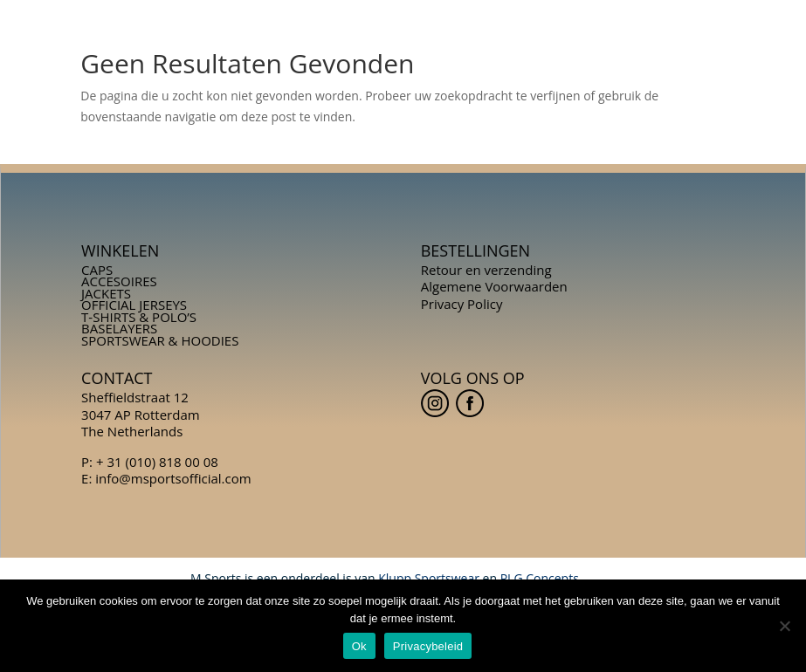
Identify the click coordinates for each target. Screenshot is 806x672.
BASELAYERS (119, 328)
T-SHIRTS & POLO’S (139, 317)
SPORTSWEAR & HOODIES (160, 340)
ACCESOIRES (119, 281)
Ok (359, 646)
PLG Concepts (540, 578)
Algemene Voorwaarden (494, 286)
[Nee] (784, 626)
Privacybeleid (428, 646)
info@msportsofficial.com (173, 478)
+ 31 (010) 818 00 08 (157, 462)
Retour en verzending (486, 270)
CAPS (97, 270)
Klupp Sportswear (429, 578)
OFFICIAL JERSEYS (134, 305)
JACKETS (106, 293)
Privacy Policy (462, 304)
